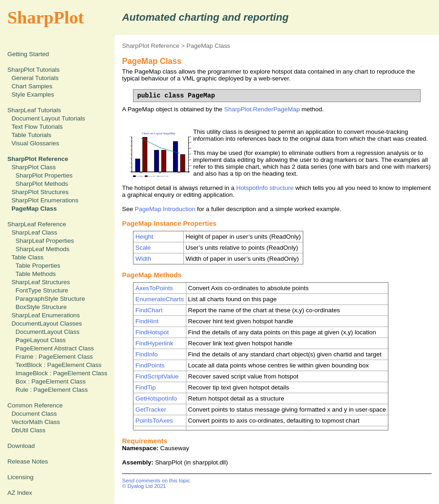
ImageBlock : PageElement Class (61, 373)
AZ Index (20, 493)
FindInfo (147, 354)
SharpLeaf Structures (41, 282)
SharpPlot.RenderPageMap (262, 109)
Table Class (27, 257)
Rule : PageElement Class (52, 390)
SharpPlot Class (34, 167)
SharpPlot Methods (42, 184)
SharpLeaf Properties (45, 241)
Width (143, 259)
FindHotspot (152, 332)
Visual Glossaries (35, 143)
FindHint (147, 321)
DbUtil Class (29, 430)
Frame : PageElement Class (54, 357)
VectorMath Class (36, 422)
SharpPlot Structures (40, 192)
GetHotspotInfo (156, 398)
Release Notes (28, 461)
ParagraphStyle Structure (50, 299)
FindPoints (150, 365)
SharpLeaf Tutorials (34, 110)
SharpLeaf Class (34, 232)
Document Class (34, 414)
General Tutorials (35, 78)
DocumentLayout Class (48, 332)
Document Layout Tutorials (48, 118)
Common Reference (35, 405)
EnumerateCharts (159, 299)
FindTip (145, 387)
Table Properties (38, 266)
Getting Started (28, 54)
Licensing (20, 477)
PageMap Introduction (165, 209)
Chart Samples (32, 86)
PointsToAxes (154, 421)
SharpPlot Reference (151, 46)
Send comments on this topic (156, 481)
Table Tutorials (32, 135)
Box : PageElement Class (51, 381)
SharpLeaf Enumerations (46, 315)
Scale (143, 248)
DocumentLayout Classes (47, 324)
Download (21, 446)
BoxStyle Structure (41, 307)
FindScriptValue (157, 376)
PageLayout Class (41, 340)
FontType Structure (42, 290)
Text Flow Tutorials (37, 127)
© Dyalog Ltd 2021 (144, 486)
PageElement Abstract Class (55, 348)
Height (144, 237)
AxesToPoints (154, 288)
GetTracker (151, 409)
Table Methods (36, 274)
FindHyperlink (154, 343)
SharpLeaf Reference (37, 224)
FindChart (149, 310)
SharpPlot (46, 17)
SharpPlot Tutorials (34, 70)
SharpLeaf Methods (43, 249)
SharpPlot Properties (44, 175)
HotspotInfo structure (265, 188)
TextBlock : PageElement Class (59, 365)
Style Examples (33, 94)
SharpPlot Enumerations (45, 200)
